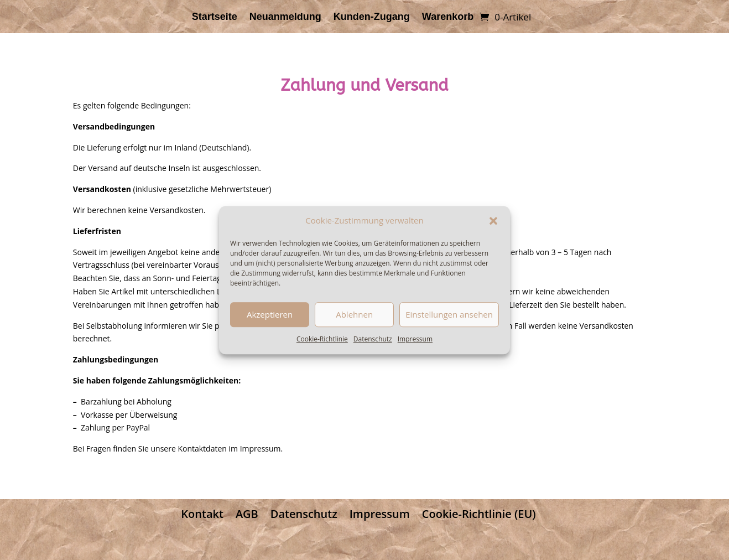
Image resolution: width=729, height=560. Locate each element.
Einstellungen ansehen (449, 315)
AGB (247, 514)
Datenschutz (373, 339)
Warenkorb (448, 17)
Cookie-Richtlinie (322, 339)
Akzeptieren (270, 315)
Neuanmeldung (285, 17)
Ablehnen (354, 315)
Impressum (415, 339)
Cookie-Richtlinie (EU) (479, 514)
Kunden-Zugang (372, 17)
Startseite (215, 17)
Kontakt (202, 514)
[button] (493, 221)
